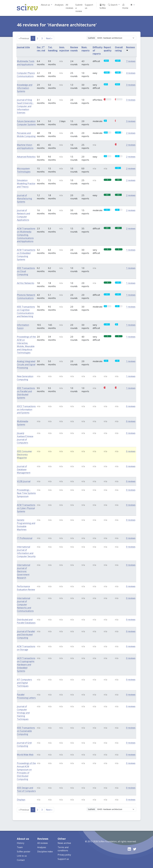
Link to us (22, 856)
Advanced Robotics (26, 157)
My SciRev (103, 6)
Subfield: (91, 38)
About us (45, 5)
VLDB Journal (24, 481)
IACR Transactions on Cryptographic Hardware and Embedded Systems (26, 665)
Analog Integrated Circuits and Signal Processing (26, 364)
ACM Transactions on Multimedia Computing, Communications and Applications (26, 235)
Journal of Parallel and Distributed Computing (26, 635)
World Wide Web (25, 755)
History (21, 843)
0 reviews (131, 406)
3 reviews (131, 85)
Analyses (59, 5)
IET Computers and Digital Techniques (24, 683)
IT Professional (25, 538)
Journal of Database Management (24, 470)
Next (49, 38)
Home (125, 6)
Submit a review (79, 8)
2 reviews (131, 133)
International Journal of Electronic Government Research (24, 571)
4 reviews (131, 73)
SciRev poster (24, 852)
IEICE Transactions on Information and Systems (26, 410)
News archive (64, 843)
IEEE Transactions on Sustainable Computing (26, 731)
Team (20, 847)
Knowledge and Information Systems (25, 88)
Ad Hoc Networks (26, 283)
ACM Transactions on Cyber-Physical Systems (26, 508)
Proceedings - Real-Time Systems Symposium (26, 493)
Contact (21, 860)
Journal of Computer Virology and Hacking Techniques (23, 713)
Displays (21, 800)
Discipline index (45, 852)
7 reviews (131, 61)
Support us (89, 6)
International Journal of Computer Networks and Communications (25, 605)
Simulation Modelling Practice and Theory (26, 184)
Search (113, 5)
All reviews (69, 6)
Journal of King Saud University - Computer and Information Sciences (25, 106)
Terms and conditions (63, 849)
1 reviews (131, 250)
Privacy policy (64, 855)
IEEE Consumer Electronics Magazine (25, 455)
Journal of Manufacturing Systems (24, 199)
